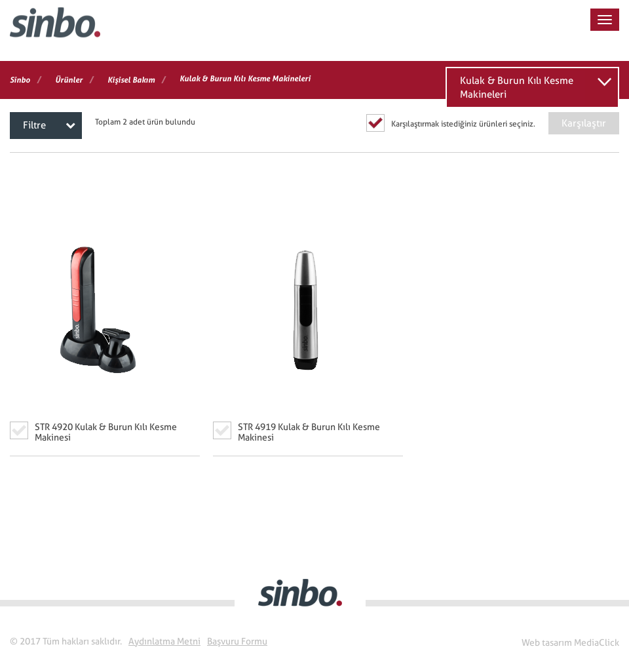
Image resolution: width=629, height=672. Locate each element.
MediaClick (597, 642)
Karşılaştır (584, 123)
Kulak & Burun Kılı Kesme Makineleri (517, 88)
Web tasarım (547, 642)
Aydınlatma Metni (164, 641)
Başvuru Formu (237, 641)
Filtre (49, 125)
